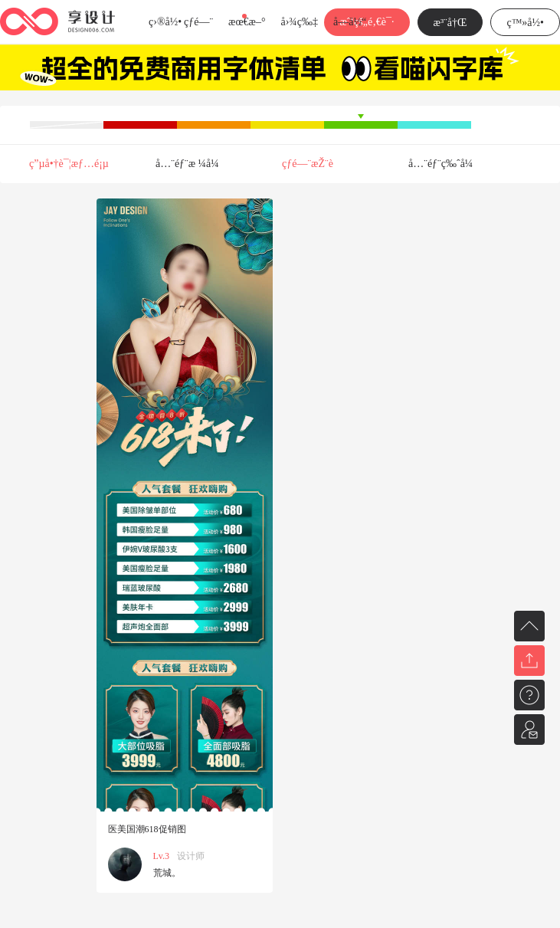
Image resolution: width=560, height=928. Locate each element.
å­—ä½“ (350, 22)
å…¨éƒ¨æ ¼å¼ (192, 164)
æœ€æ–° (247, 22)
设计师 (191, 856)
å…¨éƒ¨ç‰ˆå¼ (445, 164)
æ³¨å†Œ (450, 23)
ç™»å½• (525, 23)
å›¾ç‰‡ (299, 22)
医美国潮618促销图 (147, 829)
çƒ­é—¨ (198, 22)
